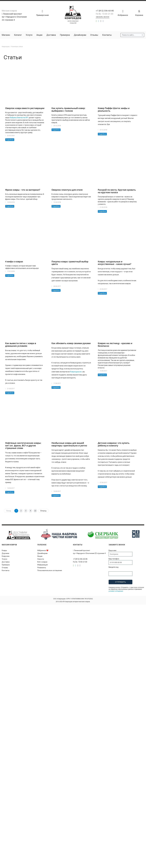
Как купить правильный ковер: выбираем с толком (68, 109)
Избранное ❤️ (43, 550)
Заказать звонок (103, 17)
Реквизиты (42, 568)
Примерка (65, 35)
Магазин (6, 35)
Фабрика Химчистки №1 (19, 118)
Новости (41, 559)
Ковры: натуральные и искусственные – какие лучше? (114, 263)
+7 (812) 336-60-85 (105, 11)
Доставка (51, 35)
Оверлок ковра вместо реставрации (25, 108)
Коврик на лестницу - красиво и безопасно (115, 345)
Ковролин (6, 556)
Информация (43, 565)
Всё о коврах (42, 562)
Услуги (29, 35)
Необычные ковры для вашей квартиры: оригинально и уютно (69, 444)
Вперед (43, 511)
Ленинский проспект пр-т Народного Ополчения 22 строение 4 (14, 17)
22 (35, 511)
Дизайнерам (80, 35)
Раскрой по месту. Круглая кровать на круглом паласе (117, 191)
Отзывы (94, 35)
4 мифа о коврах (14, 261)
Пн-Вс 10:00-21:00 (105, 14)
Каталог (18, 35)
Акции (39, 35)
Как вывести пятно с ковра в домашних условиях (21, 345)
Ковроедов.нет (76, 372)
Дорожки (5, 553)
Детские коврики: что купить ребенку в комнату (114, 444)
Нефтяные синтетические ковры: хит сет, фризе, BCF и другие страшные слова (23, 445)
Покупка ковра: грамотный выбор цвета (70, 263)
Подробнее (10, 140)
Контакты (107, 35)
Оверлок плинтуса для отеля (67, 190)
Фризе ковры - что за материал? (23, 190)
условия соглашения (116, 591)
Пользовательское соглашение (50, 570)
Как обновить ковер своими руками (71, 343)
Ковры (4, 550)
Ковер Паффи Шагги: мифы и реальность (114, 109)
